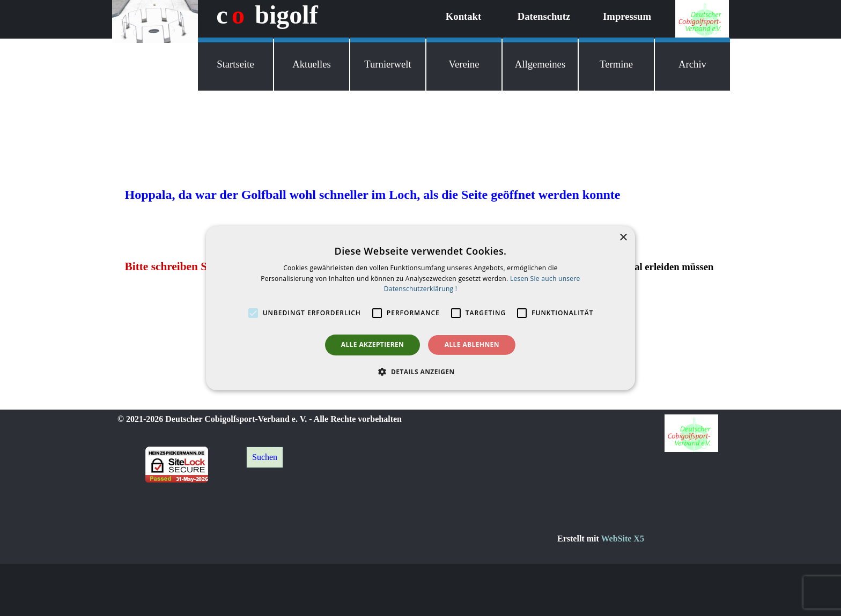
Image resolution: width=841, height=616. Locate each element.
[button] (420, 372)
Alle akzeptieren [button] (373, 344)
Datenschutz (544, 16)
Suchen (265, 457)
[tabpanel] (643, 539)
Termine (616, 64)
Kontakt (463, 16)
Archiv (692, 64)
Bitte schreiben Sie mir (181, 266)
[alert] (420, 308)
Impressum (627, 16)
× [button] (623, 237)
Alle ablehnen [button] (472, 344)
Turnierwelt (388, 64)
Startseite (235, 64)
